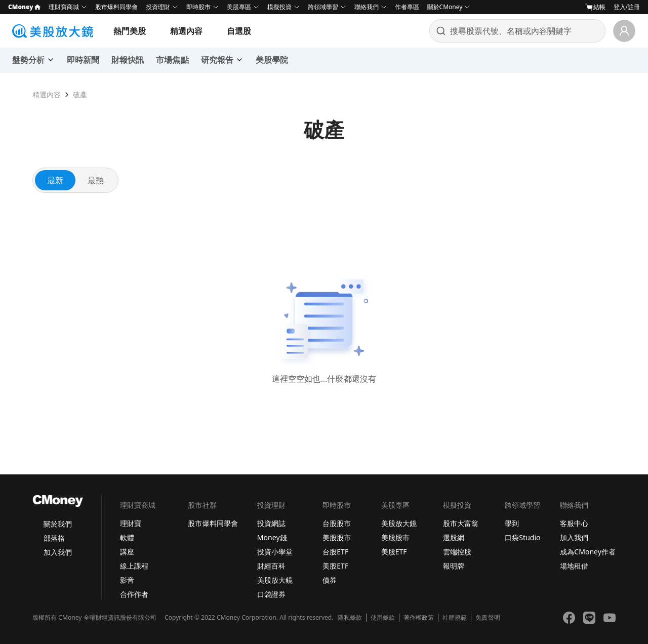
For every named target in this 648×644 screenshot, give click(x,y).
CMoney (24, 7)
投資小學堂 (275, 552)
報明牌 (454, 566)
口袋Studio (522, 537)
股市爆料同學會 (116, 7)
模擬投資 (279, 7)
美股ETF (335, 566)
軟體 (127, 537)
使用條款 (383, 618)
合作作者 (134, 594)
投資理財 (158, 7)
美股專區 (239, 7)
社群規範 (455, 618)
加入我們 (58, 552)
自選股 (239, 31)
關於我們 (58, 524)
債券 (330, 580)
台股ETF (335, 552)
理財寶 (131, 523)
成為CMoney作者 (588, 552)
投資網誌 (271, 523)
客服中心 (574, 523)
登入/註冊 (627, 7)
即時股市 (198, 7)
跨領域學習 (323, 7)
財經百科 (271, 566)
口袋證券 (271, 594)
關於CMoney (445, 7)
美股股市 (337, 537)
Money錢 (272, 537)
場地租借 (574, 566)
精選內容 (186, 31)
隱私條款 (350, 618)
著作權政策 (419, 618)
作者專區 (407, 7)
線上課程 (134, 566)
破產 (80, 94)
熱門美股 (130, 31)
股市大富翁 (461, 523)
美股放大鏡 (275, 580)
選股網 (454, 537)
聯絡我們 (367, 7)
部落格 (54, 538)
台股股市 (337, 523)
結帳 (595, 7)
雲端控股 (457, 552)
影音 (127, 580)
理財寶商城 (64, 7)
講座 (127, 552)
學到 (512, 523)
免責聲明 (488, 618)
